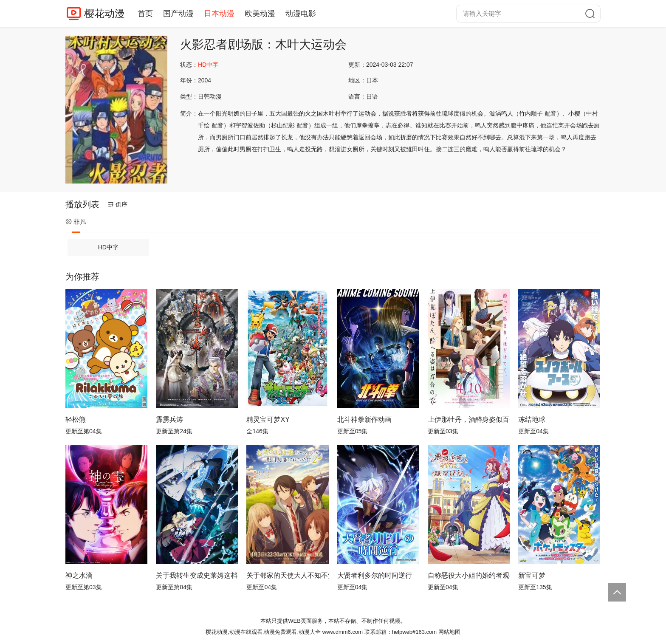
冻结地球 (532, 419)
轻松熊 (76, 419)
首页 (145, 14)
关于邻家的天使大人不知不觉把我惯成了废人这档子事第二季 (287, 575)
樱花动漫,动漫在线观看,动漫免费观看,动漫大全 (263, 632)
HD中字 (108, 247)
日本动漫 (219, 14)
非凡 (76, 222)
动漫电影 (301, 14)
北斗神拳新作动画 (364, 419)
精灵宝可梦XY (268, 419)
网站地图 (449, 632)
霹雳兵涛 (169, 419)
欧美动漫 (260, 14)
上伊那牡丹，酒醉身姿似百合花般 (469, 419)
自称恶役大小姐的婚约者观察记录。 (469, 575)
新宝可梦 (532, 575)
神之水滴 (79, 575)
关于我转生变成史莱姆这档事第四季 (197, 575)
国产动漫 (178, 14)
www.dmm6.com (343, 632)
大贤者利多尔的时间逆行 (375, 575)
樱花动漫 (104, 13)
